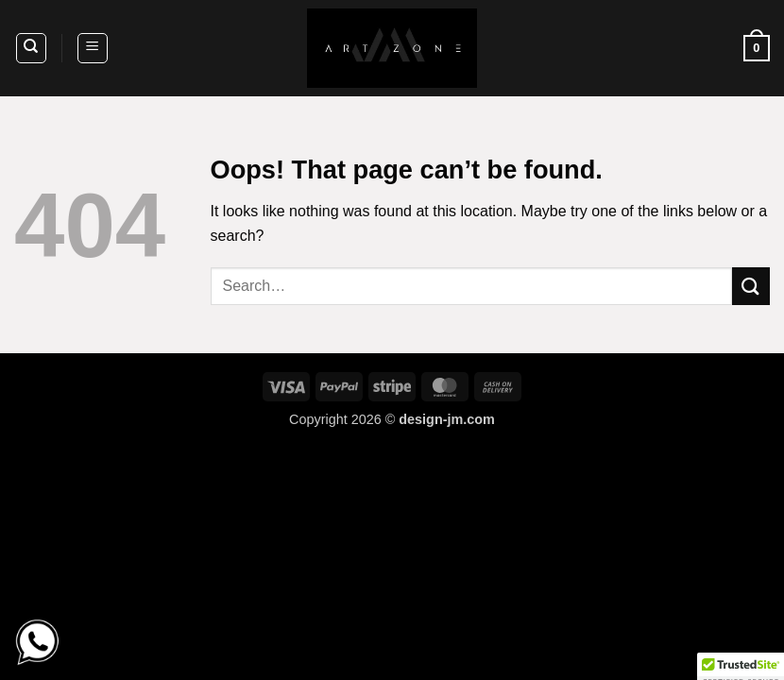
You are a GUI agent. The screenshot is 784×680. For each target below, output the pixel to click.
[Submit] (751, 286)
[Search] (31, 48)
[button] (93, 48)
